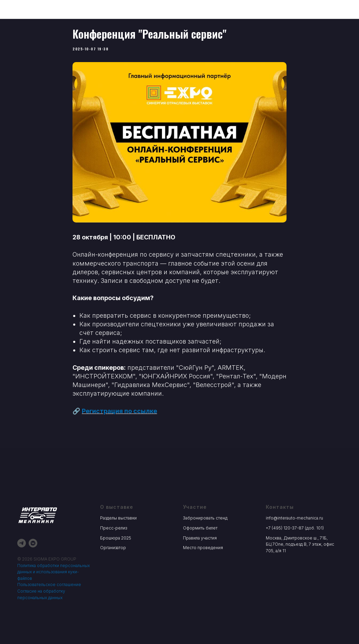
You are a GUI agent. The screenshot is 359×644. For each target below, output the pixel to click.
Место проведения (203, 560)
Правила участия (200, 550)
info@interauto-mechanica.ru (294, 530)
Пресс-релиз (114, 540)
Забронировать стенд (205, 530)
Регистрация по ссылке (119, 417)
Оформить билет (200, 540)
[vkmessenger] (33, 555)
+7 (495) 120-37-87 (285, 540)
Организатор (113, 560)
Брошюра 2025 (116, 550)
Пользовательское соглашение (49, 597)
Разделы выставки (118, 530)
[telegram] (22, 555)
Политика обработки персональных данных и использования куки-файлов (54, 584)
